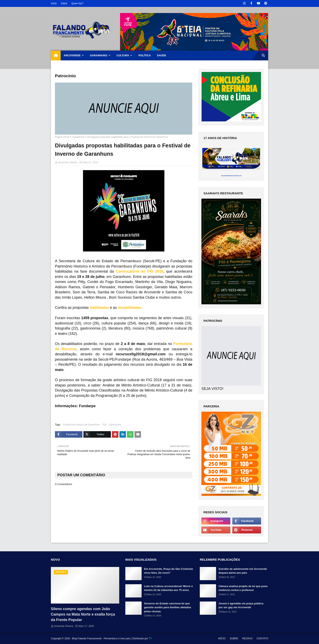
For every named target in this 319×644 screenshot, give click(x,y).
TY (150, 639)
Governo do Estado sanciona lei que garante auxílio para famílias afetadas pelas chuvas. (168, 607)
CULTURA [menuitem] (123, 55)
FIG (104, 425)
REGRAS (247, 639)
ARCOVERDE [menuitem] (72, 55)
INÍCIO (222, 639)
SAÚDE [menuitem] (162, 55)
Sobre (64, 3)
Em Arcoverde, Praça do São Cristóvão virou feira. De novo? (169, 571)
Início (54, 3)
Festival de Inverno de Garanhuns (82, 425)
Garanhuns (78, 137)
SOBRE (234, 639)
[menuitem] (56, 55)
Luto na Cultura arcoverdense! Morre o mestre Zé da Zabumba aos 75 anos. (168, 588)
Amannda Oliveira (68, 162)
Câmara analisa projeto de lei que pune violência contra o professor (243, 588)
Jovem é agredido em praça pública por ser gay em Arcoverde (241, 605)
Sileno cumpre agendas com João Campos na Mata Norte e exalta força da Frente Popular (83, 614)
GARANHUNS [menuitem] (99, 55)
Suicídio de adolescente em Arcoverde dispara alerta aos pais (243, 571)
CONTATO (262, 639)
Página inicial (62, 137)
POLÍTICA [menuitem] (145, 55)
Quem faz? (77, 3)
